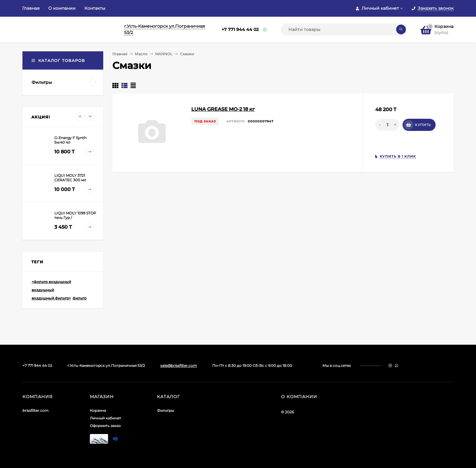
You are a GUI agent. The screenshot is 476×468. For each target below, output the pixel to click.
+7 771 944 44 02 (240, 29)
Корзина (98, 410)
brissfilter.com (36, 410)
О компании (62, 8)
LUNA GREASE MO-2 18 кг (223, 109)
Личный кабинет (105, 418)
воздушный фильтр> (51, 298)
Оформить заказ (105, 426)
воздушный (43, 290)
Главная (31, 8)
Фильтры (165, 410)
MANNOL (164, 54)
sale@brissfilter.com (179, 366)
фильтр (80, 298)
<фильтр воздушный (51, 282)
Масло (141, 54)
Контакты (95, 8)
